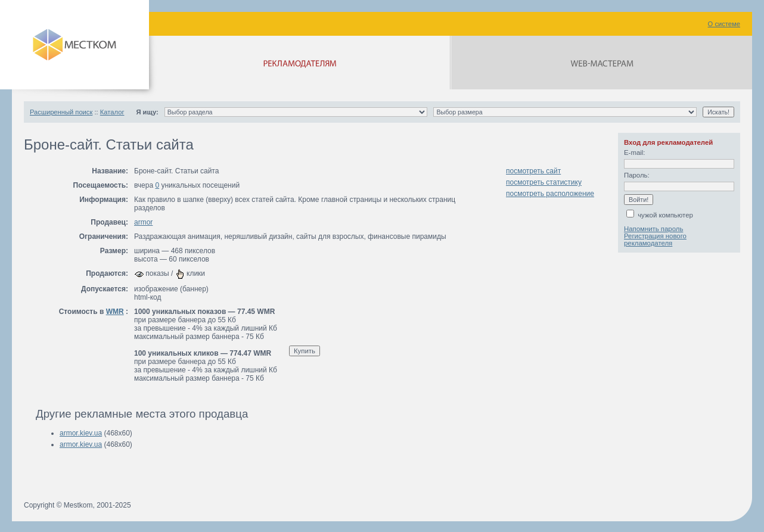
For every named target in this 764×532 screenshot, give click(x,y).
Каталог (112, 112)
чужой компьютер (660, 215)
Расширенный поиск (61, 112)
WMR (115, 312)
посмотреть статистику (544, 182)
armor (143, 222)
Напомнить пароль (653, 229)
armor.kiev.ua (81, 433)
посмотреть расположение (550, 194)
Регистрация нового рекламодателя (655, 239)
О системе (724, 24)
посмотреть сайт (533, 171)
